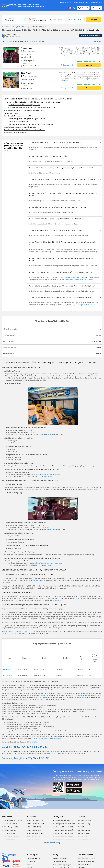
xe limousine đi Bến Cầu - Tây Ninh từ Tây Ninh (21, 631)
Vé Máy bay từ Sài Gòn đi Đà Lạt (63, 833)
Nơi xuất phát (12, 18)
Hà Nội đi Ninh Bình (85, 821)
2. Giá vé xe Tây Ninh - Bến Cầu (18, 122)
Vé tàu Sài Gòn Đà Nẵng (35, 827)
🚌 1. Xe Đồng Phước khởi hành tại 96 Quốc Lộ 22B (24, 105)
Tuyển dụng (31, 862)
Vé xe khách (6, 27)
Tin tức (29, 865)
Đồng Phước (50, 435)
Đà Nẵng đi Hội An (84, 833)
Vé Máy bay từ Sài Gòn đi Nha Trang (64, 824)
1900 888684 (48, 476)
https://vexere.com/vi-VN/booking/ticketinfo (47, 739)
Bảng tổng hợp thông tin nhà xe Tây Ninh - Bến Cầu (20, 127)
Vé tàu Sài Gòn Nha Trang (35, 821)
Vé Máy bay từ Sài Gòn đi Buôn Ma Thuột (64, 841)
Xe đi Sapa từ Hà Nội (8, 833)
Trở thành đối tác (96, 3)
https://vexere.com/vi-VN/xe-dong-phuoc (48, 474)
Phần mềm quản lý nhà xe (87, 861)
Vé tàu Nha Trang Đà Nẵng (36, 833)
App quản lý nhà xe (84, 864)
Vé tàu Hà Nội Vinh (33, 840)
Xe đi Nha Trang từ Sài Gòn (10, 827)
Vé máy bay (58, 817)
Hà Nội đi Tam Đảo (84, 830)
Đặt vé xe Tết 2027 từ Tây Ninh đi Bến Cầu (17, 133)
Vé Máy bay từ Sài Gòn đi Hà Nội (63, 827)
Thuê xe (82, 817)
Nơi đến (34, 18)
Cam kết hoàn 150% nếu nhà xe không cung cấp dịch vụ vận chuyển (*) (31, 6)
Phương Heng (50, 530)
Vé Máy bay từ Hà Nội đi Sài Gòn (63, 821)
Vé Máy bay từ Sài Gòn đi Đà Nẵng (64, 830)
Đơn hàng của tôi (66, 3)
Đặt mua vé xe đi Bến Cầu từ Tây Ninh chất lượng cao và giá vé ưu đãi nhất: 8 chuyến (38, 99)
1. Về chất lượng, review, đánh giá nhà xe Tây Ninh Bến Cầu (26, 119)
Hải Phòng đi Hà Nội (85, 840)
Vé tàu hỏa (32, 817)
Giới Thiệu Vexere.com (34, 858)
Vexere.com (37, 580)
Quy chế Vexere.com (59, 862)
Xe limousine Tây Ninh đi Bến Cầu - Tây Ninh (79, 279)
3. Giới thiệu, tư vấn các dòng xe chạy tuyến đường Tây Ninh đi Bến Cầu (30, 124)
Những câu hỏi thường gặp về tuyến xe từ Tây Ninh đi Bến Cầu (23, 110)
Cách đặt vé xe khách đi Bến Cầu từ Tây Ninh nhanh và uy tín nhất (24, 130)
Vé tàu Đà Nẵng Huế (34, 836)
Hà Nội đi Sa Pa (83, 827)
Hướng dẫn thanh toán (60, 858)
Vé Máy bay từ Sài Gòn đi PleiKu (63, 836)
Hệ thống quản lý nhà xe (87, 858)
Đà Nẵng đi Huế (83, 836)
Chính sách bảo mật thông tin (62, 865)
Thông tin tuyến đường (11, 113)
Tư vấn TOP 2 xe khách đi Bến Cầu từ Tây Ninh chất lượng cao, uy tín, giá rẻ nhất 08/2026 (32, 102)
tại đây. (35, 742)
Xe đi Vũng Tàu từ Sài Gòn (10, 824)
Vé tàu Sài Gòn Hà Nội (34, 830)
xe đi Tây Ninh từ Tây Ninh (19, 27)
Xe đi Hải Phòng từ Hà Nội (10, 836)
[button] (65, 143)
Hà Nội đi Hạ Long (84, 824)
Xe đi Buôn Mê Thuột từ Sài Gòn (12, 821)
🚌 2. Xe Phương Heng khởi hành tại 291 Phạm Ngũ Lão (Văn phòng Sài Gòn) (32, 108)
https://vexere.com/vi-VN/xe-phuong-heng (49, 563)
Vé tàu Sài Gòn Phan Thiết (36, 824)
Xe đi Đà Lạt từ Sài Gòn (9, 830)
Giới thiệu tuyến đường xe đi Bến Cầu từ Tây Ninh (19, 116)
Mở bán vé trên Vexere (81, 3)
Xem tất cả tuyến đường (52, 843)
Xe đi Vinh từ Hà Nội (8, 840)
